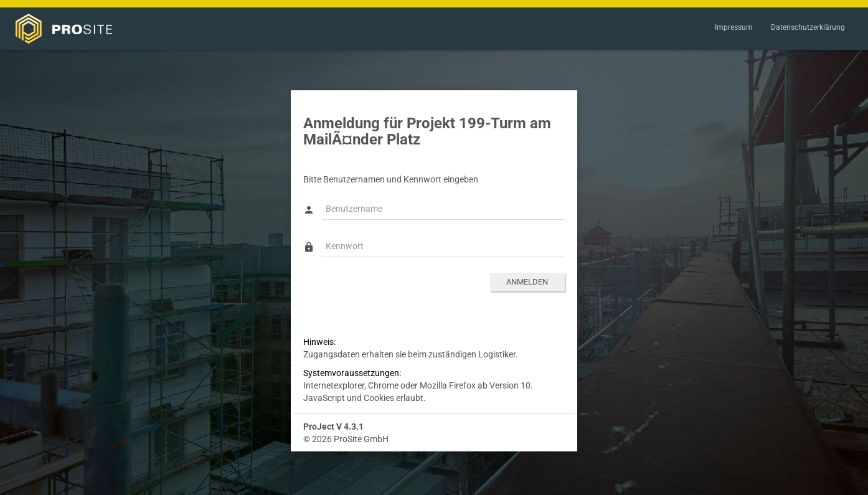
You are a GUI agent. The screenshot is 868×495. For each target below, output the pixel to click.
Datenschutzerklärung (808, 27)
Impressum (734, 27)
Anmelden (527, 282)
